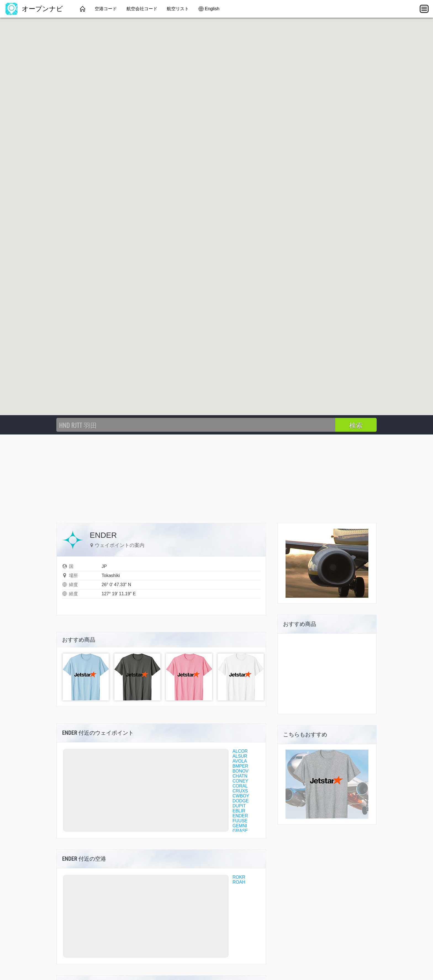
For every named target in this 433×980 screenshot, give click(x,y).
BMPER (240, 766)
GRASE (240, 831)
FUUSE (240, 821)
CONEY (240, 781)
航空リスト (178, 9)
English (212, 9)
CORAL (240, 786)
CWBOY (241, 796)
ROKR (239, 877)
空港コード (106, 9)
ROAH (239, 882)
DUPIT (239, 806)
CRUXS (240, 791)
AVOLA (240, 761)
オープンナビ (34, 9)
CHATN (240, 776)
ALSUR (240, 756)
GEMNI (240, 826)
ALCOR (240, 751)
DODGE (241, 801)
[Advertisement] (216, 476)
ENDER (240, 816)
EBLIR (239, 811)
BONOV (241, 771)
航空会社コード (142, 9)
